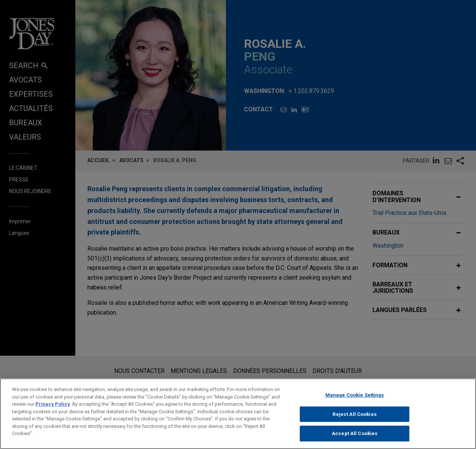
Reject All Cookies (354, 414)
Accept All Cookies (355, 433)
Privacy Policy (53, 404)
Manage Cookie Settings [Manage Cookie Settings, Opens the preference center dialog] (355, 395)
